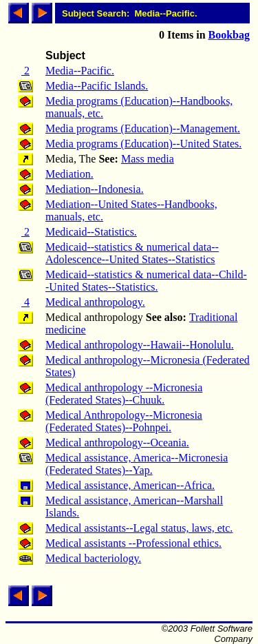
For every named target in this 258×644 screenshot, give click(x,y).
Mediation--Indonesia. (95, 189)
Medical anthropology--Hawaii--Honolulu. (140, 345)
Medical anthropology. (95, 302)
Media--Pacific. (80, 71)
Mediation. (69, 174)
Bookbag (229, 35)
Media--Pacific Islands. (97, 86)
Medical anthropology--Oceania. (117, 443)
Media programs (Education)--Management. (143, 128)
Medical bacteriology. (93, 558)
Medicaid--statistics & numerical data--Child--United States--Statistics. (146, 281)
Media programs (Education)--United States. (143, 144)
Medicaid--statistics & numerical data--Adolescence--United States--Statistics (132, 253)
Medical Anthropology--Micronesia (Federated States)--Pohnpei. (124, 421)
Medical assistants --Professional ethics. (133, 543)
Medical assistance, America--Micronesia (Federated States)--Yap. (137, 464)
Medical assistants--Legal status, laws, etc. (139, 528)
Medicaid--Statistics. (91, 232)
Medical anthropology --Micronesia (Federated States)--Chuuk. (124, 394)
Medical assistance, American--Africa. (130, 485)
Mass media (148, 159)
